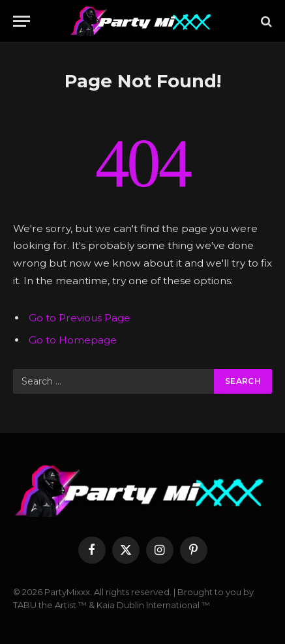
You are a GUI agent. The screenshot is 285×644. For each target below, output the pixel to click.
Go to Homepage (73, 340)
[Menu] (22, 21)
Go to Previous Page (80, 318)
